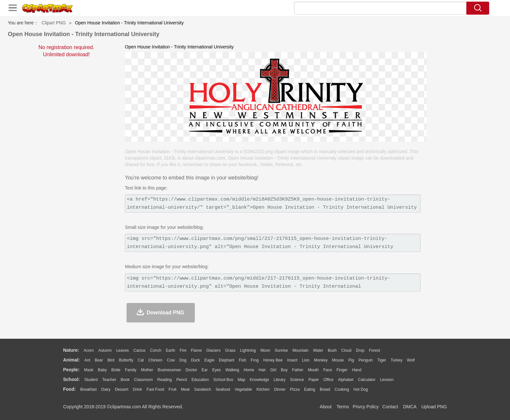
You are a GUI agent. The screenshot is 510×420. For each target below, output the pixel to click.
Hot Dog (361, 389)
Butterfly (126, 360)
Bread (325, 389)
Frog (255, 360)
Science (297, 380)
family (131, 370)
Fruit (172, 389)
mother (147, 370)
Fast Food (155, 389)
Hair (262, 370)
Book (125, 380)
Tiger (382, 360)
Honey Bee (273, 360)
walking (232, 370)
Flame (196, 350)
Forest (374, 350)
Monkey (321, 360)
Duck (195, 360)
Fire (183, 350)
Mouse (338, 360)
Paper (314, 380)
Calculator (367, 380)
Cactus (139, 350)
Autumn (105, 350)
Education (200, 380)
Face (328, 370)
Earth (171, 350)
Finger (342, 370)
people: (71, 370)
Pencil (182, 380)
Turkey (396, 360)
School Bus (223, 380)
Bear (99, 360)
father (298, 370)
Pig (351, 360)
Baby (102, 370)
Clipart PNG (54, 23)
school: (71, 379)
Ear (205, 370)
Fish (242, 360)
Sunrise (282, 350)
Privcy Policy (366, 407)
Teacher (109, 380)
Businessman (169, 370)
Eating (310, 389)
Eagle (209, 360)
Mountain (300, 350)
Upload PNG (434, 407)
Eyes (216, 370)
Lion (306, 360)
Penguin (366, 360)
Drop (360, 350)
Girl (273, 370)
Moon (265, 350)
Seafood (223, 389)
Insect (292, 360)
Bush (332, 350)
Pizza (295, 389)
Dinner (280, 389)
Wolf (411, 360)
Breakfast (89, 389)
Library (280, 380)
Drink (138, 389)
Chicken (155, 360)
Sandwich (203, 389)
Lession (387, 380)
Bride (116, 370)
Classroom (143, 380)
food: (69, 389)
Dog (183, 360)
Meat (185, 389)
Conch (156, 350)
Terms (343, 407)
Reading (165, 380)
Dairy (106, 389)
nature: (71, 350)
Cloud (346, 350)
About (326, 407)
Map (242, 380)
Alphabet (346, 380)
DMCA (409, 407)
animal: (71, 360)
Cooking (342, 389)
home (249, 370)
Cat (141, 360)
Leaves (122, 350)
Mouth (313, 370)
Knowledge (259, 380)
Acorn (89, 350)
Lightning (248, 350)
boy (284, 370)
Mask (89, 370)
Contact (390, 407)
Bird (111, 360)
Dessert (121, 389)
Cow (171, 360)
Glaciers (213, 350)
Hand (357, 370)
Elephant (227, 360)
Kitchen (263, 389)
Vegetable (243, 389)
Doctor (191, 370)
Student (91, 380)
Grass (230, 350)
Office (328, 380)
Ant (87, 360)
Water (318, 350)
